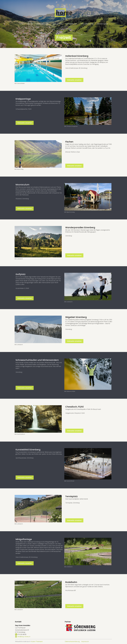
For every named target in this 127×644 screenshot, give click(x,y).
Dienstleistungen (72, 24)
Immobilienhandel (87, 24)
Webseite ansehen (82, 80)
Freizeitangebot (102, 24)
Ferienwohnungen (43, 24)
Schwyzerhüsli (58, 24)
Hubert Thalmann (37, 641)
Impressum (85, 641)
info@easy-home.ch (24, 637)
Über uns (30, 24)
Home (21, 24)
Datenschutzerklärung (72, 641)
